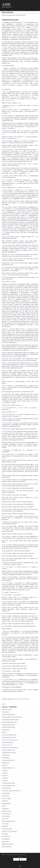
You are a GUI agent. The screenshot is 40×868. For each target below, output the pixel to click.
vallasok (5, 819)
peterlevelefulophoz (10, 748)
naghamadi (6, 730)
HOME (4, 704)
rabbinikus (6, 763)
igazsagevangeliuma (9, 735)
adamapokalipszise (9, 753)
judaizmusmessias (8, 760)
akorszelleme (7, 829)
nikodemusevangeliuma (10, 720)
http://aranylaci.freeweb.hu (23, 699)
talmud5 (5, 781)
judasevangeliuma (8, 750)
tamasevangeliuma (9, 725)
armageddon (6, 804)
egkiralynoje (7, 811)
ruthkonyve (6, 837)
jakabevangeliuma (8, 783)
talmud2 (5, 773)
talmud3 (5, 776)
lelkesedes (6, 816)
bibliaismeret (7, 847)
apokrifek (6, 712)
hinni (4, 806)
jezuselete (6, 793)
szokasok (5, 842)
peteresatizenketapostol (11, 791)
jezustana (6, 796)
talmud (4, 765)
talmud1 (5, 771)
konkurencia (7, 814)
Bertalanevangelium (9, 722)
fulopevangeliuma (9, 786)
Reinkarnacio (7, 710)
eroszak (5, 834)
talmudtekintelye (8, 768)
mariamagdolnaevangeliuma (12, 717)
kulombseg (6, 839)
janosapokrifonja (8, 727)
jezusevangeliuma (8, 715)
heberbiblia (6, 758)
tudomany (5, 809)
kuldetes (5, 824)
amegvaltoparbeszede (10, 740)
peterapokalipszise (9, 738)
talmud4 (5, 778)
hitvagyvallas (7, 745)
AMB (6, 4)
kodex (4, 732)
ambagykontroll (8, 844)
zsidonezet (6, 755)
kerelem (5, 826)
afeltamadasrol (8, 743)
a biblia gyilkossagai (9, 831)
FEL (20, 866)
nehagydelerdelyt (9, 821)
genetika (5, 801)
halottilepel (7, 798)
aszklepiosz (6, 788)
